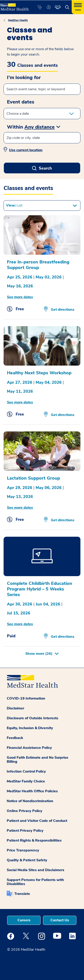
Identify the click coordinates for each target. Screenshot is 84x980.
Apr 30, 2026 (20, 604)
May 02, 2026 (49, 277)
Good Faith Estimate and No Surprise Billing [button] (38, 760)
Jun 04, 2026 (48, 604)
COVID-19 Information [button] (26, 698)
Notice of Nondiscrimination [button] (30, 801)
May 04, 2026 (49, 382)
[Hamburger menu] (78, 7)
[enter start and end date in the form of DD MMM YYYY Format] (42, 114)
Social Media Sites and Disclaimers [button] (36, 870)
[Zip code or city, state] (42, 138)
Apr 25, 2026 (20, 277)
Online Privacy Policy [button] (25, 811)
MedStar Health (18, 20)
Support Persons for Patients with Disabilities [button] (35, 882)
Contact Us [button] (60, 920)
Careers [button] (24, 920)
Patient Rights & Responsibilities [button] (34, 840)
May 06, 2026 (49, 488)
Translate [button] (22, 894)
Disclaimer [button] (15, 708)
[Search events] (42, 89)
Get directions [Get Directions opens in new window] (62, 310)
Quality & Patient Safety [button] (27, 860)
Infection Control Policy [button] (26, 771)
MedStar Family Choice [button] (26, 781)
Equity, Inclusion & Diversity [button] (30, 728)
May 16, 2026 (20, 286)
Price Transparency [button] (23, 850)
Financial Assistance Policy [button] (29, 748)
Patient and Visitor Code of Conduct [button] (37, 821)
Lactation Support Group (33, 478)
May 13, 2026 (20, 497)
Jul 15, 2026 (19, 613)
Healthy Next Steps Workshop (39, 373)
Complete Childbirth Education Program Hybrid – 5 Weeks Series (40, 589)
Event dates (21, 102)
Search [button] (45, 168)
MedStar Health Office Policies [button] (32, 791)
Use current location (26, 150)
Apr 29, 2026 (20, 488)
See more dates (20, 297)
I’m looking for (24, 78)
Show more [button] (39, 654)
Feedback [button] (15, 738)
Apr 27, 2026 (20, 382)
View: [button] (14, 205)
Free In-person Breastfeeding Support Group (38, 265)
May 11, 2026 (20, 391)
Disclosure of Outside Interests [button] (32, 718)
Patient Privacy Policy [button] (25, 831)
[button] (40, 7)
